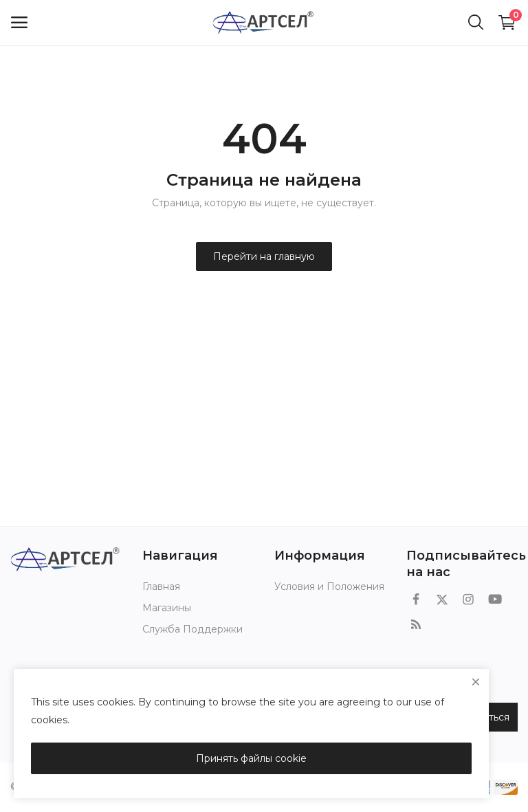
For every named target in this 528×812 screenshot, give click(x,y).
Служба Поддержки (192, 629)
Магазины (167, 608)
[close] (476, 682)
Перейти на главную (264, 256)
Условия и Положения (329, 586)
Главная (161, 586)
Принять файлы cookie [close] (251, 758)
